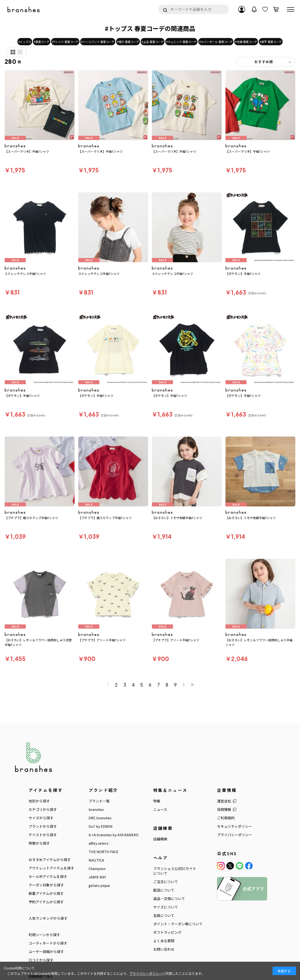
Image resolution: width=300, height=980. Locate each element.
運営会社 (224, 801)
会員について (164, 915)
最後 (192, 685)
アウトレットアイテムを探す (51, 868)
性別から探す (39, 801)
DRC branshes (100, 818)
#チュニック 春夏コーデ (181, 42)
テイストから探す (43, 835)
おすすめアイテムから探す (50, 860)
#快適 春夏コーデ (246, 42)
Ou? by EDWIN (101, 826)
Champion (97, 869)
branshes (96, 809)
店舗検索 (160, 839)
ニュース (160, 809)
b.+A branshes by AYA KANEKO (114, 835)
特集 (157, 801)
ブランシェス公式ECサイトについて (175, 871)
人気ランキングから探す (48, 918)
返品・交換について (169, 899)
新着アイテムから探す (46, 893)
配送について (164, 890)
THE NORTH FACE (103, 852)
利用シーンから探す (44, 935)
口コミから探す (41, 960)
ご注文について (166, 882)
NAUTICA (96, 860)
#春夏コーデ (42, 42)
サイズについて (166, 907)
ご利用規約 (226, 818)
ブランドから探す (43, 826)
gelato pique (99, 885)
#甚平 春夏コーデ (271, 42)
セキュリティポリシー (234, 826)
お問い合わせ (164, 949)
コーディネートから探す (48, 943)
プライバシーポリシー (235, 835)
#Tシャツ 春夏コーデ (65, 42)
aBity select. (99, 843)
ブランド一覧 (99, 801)
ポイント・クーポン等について (178, 924)
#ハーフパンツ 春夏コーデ (98, 42)
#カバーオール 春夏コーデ (216, 42)
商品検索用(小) (20, 52)
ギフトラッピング (167, 932)
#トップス (25, 42)
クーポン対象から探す (46, 885)
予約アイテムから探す (46, 902)
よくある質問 (164, 941)
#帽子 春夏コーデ (128, 42)
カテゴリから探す (43, 809)
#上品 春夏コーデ (153, 42)
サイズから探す (41, 818)
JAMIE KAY (97, 877)
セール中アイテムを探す (48, 877)
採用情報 (224, 809)
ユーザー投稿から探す (46, 952)
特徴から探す (39, 843)
